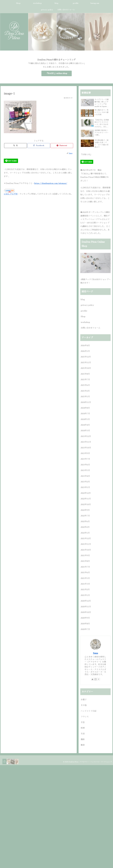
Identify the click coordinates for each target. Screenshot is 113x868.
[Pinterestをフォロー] (99, 679)
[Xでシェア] (15, 146)
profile (84, 311)
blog (83, 299)
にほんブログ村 (11, 194)
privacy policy (87, 305)
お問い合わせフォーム (91, 328)
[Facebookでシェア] (39, 146)
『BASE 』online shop (57, 73)
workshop (85, 322)
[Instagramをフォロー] (96, 679)
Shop (83, 316)
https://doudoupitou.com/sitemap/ (51, 183)
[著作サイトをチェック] (92, 679)
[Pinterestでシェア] (62, 146)
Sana (96, 653)
